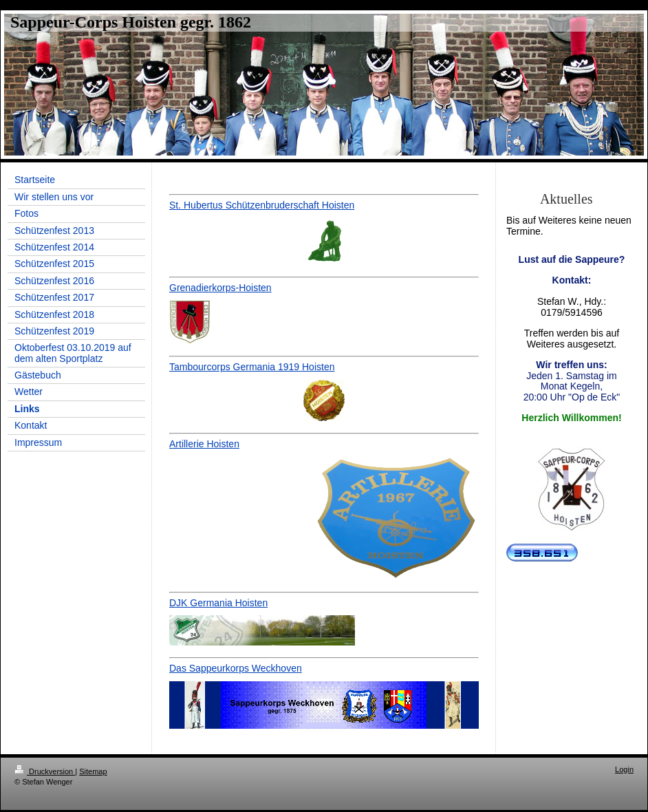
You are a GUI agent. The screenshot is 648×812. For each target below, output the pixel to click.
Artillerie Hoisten (204, 444)
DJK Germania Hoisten (218, 603)
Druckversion (45, 771)
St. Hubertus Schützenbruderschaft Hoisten (262, 205)
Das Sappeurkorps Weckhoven (236, 668)
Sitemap (93, 771)
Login (624, 769)
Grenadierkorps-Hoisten (220, 288)
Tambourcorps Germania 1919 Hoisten (252, 367)
